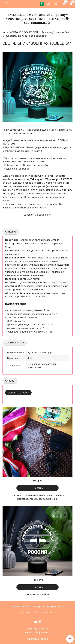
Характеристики (15, 343)
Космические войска (38, 594)
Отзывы (10, 381)
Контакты (50, 613)
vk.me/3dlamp (31, 179)
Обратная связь (55, 607)
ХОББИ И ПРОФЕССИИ (24, 32)
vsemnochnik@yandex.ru (37, 633)
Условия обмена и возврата (27, 607)
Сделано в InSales (37, 639)
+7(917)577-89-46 (37, 629)
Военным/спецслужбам (55, 32)
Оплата (38, 613)
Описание (11, 232)
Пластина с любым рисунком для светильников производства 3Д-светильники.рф (37, 497)
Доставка (26, 613)
